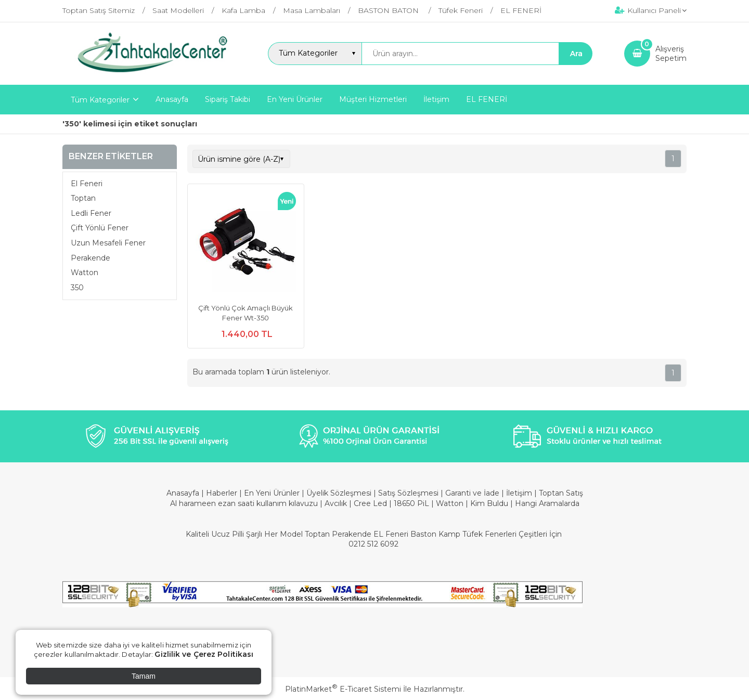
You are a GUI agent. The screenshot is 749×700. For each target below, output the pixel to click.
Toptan (83, 198)
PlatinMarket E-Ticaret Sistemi (343, 689)
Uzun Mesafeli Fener (108, 243)
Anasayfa (184, 493)
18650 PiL (411, 503)
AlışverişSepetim (671, 54)
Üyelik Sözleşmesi (339, 493)
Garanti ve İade (472, 493)
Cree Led (370, 503)
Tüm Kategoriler (100, 100)
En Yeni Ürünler (273, 493)
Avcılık (336, 503)
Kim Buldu (489, 503)
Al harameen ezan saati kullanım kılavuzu (244, 503)
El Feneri (87, 184)
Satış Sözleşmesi (408, 493)
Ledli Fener (91, 213)
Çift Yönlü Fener (100, 228)
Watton (85, 273)
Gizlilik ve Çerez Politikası (204, 654)
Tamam (144, 676)
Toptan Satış (561, 493)
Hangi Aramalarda (547, 503)
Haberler (223, 493)
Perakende (91, 258)
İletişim (520, 493)
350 (77, 288)
